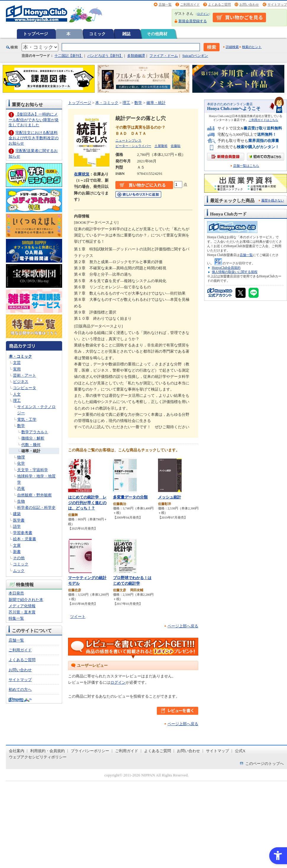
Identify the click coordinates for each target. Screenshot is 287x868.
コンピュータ (25, 388)
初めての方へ (20, 689)
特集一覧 (16, 618)
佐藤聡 (176, 146)
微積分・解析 (33, 438)
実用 (17, 369)
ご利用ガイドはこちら (263, 120)
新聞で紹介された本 (26, 600)
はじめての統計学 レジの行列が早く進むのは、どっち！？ (87, 503)
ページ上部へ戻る (183, 626)
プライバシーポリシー (90, 751)
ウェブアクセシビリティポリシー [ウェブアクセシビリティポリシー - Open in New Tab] (38, 757)
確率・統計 (31, 451)
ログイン (203, 14)
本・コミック (20, 356)
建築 (17, 514)
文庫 (17, 545)
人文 (17, 394)
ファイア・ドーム (164, 56)
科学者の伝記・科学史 (36, 507)
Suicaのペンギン (195, 56)
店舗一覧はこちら (246, 166)
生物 (21, 501)
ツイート (78, 617)
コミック (97, 34)
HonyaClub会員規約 (226, 268)
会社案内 (17, 751)
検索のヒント (252, 47)
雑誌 (126, 34)
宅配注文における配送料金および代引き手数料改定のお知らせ (34, 138)
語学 (17, 526)
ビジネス (21, 382)
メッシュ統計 (170, 497)
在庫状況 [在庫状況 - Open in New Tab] (82, 174)
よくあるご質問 (219, 4)
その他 (19, 558)
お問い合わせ (249, 4)
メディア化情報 (22, 606)
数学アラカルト (35, 432)
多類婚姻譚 (136, 56)
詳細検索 (232, 47)
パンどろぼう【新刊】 (105, 56)
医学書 (19, 520)
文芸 (17, 363)
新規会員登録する (193, 21)
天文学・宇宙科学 (33, 470)
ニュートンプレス (128, 140)
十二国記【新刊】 (69, 56)
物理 (21, 457)
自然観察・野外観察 (34, 495)
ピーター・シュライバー (133, 146)
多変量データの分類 (130, 497)
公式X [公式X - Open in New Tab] (240, 751)
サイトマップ (277, 4)
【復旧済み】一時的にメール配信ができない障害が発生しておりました (34, 120)
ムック (19, 571)
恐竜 (21, 489)
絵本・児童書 (25, 539)
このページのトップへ (265, 764)
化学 (21, 463)
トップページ (36, 34)
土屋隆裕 (161, 146)
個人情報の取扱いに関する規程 (235, 272)
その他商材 (157, 34)
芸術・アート (25, 375)
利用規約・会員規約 (47, 751)
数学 (21, 426)
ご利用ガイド (190, 4)
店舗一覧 (165, 4)
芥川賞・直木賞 (22, 612)
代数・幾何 (31, 445)
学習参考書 (23, 533)
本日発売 (16, 593)
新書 (17, 552)
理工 (17, 401)
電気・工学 (27, 419)
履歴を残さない (273, 200)
